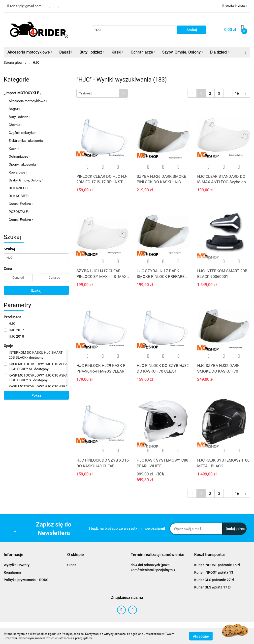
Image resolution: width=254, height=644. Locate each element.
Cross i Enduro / (21, 220)
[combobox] (102, 93)
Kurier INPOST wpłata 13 (214, 572)
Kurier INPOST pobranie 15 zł (217, 565)
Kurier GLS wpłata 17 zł (212, 587)
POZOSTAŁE (19, 212)
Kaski (117, 52)
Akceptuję (201, 636)
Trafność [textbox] (86, 93)
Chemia (15, 125)
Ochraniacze (143, 52)
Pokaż (36, 395)
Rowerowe (18, 172)
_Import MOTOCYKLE (22, 93)
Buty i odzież (92, 52)
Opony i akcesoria (23, 164)
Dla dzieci (220, 52)
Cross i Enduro (21, 204)
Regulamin (12, 572)
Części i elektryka (22, 133)
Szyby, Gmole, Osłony (182, 52)
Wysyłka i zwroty (17, 565)
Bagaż (66, 52)
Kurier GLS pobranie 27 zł (214, 580)
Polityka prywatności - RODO (26, 580)
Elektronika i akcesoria (27, 141)
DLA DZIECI (18, 188)
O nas (72, 565)
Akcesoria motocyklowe (30, 52)
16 (237, 93)
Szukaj (36, 291)
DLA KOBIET (19, 196)
